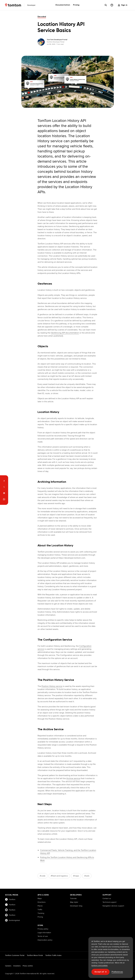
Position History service (52, 686)
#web (87, 876)
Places (40, 906)
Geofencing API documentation (65, 333)
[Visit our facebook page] (19, 899)
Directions (42, 902)
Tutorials (73, 898)
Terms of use (43, 936)
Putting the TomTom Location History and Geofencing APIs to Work (67, 859)
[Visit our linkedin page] (19, 915)
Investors (17, 966)
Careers (8, 966)
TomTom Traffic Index (53, 955)
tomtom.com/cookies (100, 965)
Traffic (40, 909)
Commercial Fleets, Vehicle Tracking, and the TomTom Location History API (68, 852)
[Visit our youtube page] (19, 910)
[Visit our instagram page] (19, 920)
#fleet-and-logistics (59, 876)
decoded (42, 17)
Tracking (41, 913)
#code (43, 876)
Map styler (74, 902)
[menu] (123, 5)
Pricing (40, 917)
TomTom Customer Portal (15, 955)
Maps (40, 898)
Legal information (44, 933)
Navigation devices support (113, 906)
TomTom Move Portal (35, 955)
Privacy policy (43, 929)
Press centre (28, 966)
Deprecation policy (45, 940)
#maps (76, 876)
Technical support (109, 902)
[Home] (13, 5)
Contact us (107, 898)
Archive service (73, 778)
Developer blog (76, 906)
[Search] (106, 5)
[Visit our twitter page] (19, 905)
